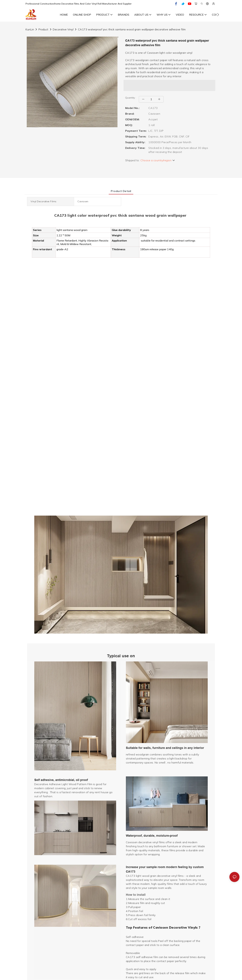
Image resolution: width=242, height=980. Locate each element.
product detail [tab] (121, 191)
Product (43, 29)
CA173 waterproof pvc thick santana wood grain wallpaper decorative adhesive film (132, 29)
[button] (218, 15)
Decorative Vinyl (63, 29)
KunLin (30, 29)
